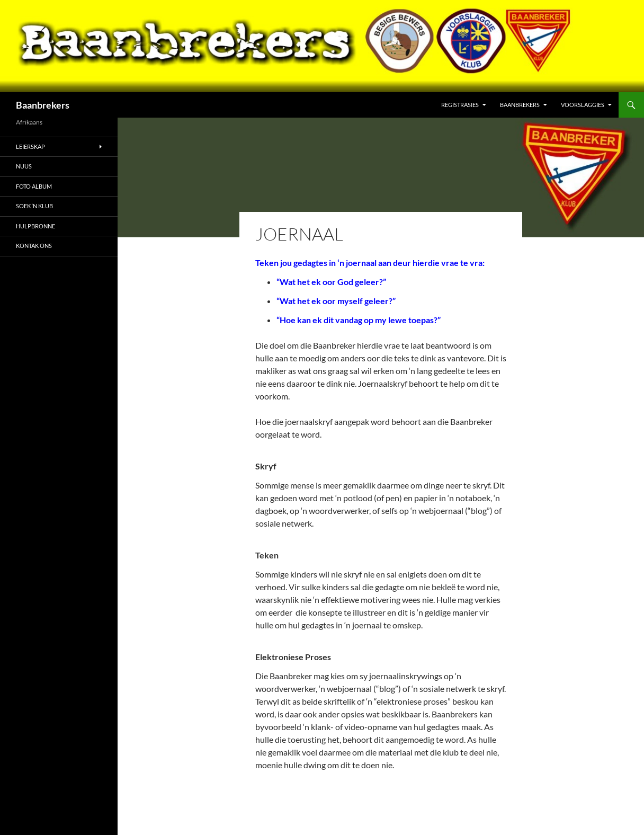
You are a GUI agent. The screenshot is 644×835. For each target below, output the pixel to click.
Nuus (24, 166)
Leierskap (30, 146)
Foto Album (34, 186)
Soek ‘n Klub (34, 206)
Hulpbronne (35, 226)
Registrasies (460, 105)
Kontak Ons (34, 246)
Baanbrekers (43, 105)
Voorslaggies (583, 105)
